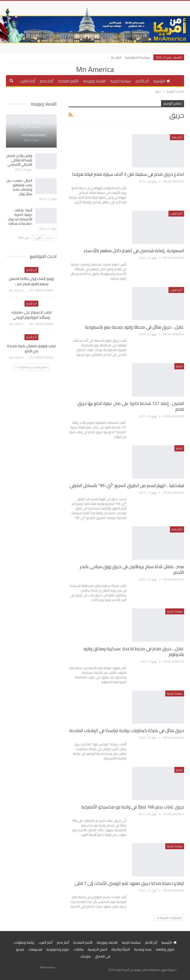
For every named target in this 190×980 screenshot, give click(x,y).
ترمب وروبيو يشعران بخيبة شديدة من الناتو (31, 348)
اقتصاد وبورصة (94, 81)
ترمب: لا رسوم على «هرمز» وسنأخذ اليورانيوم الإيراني (31, 315)
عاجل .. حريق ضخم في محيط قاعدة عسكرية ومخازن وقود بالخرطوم (134, 651)
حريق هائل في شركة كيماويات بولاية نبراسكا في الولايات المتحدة (127, 730)
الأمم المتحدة (68, 81)
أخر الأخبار (142, 81)
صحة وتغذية (143, 949)
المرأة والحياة (121, 949)
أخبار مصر (47, 81)
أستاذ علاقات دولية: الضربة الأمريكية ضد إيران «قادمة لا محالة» (20, 217)
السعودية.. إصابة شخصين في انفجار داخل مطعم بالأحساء (134, 251)
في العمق (103, 956)
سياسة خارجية (121, 81)
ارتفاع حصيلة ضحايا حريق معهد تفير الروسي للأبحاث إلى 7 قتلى (129, 883)
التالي (37, 238)
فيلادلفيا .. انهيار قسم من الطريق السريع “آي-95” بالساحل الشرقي (127, 485)
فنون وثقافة (165, 949)
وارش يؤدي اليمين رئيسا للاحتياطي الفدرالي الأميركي (19, 160)
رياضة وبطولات (24, 942)
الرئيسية (162, 81)
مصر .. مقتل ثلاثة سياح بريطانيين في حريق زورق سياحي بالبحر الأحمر (132, 569)
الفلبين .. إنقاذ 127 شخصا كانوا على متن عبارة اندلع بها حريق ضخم (131, 406)
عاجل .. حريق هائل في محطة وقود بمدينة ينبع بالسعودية (134, 327)
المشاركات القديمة (169, 918)
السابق (50, 238)
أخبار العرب (28, 81)
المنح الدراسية (97, 949)
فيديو (179, 366)
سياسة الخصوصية (137, 57)
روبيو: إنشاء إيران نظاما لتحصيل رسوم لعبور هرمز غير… (31, 281)
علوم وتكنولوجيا (58, 949)
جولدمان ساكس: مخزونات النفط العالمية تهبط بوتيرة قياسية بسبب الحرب (31, 117)
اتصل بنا (116, 57)
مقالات (79, 949)
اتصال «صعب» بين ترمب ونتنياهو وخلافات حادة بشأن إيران (19, 187)
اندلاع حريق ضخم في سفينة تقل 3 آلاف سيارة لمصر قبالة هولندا (128, 174)
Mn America (95, 69)
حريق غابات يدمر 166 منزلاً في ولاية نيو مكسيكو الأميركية (133, 807)
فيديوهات (35, 949)
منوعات (85, 956)
